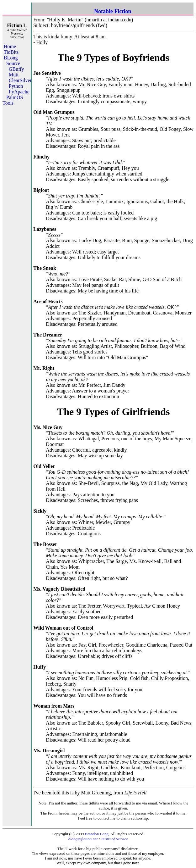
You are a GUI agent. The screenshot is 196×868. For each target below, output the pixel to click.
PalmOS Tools (13, 100)
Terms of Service (114, 839)
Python (16, 86)
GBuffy (16, 69)
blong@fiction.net (83, 839)
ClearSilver (20, 80)
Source (13, 63)
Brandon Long (96, 834)
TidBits (11, 52)
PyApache (19, 92)
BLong (11, 58)
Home (10, 46)
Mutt (14, 75)
